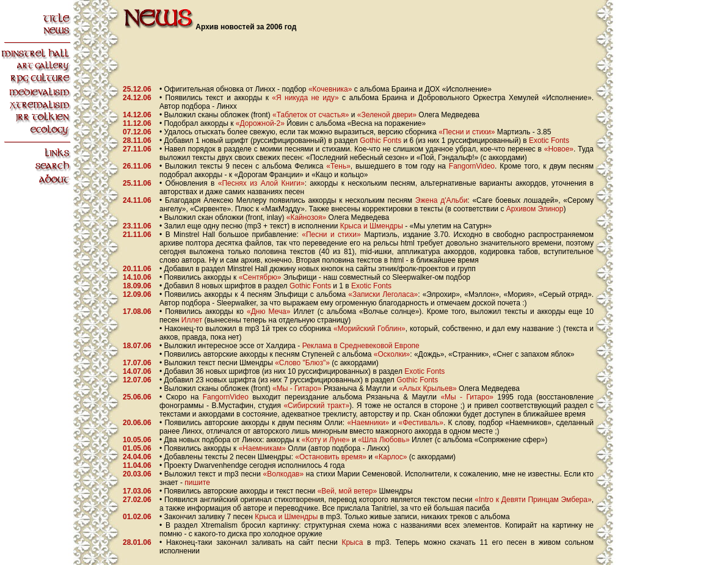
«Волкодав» (284, 474)
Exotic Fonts (549, 140)
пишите (197, 483)
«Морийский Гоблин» (369, 329)
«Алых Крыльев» (428, 388)
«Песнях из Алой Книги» (261, 183)
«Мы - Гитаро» (297, 388)
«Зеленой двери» (387, 115)
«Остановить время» (331, 457)
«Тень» (338, 166)
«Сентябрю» (260, 277)
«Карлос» (391, 457)
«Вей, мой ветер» (348, 491)
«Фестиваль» (421, 423)
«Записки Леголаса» (383, 294)
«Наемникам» (262, 448)
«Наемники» (368, 423)
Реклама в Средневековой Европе (361, 346)
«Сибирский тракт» (316, 406)
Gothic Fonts (380, 140)
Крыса (352, 542)
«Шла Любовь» (384, 440)
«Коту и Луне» (326, 440)
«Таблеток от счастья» (311, 115)
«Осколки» (392, 354)
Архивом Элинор (535, 209)
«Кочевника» (330, 89)
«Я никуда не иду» (305, 98)
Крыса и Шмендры (372, 226)
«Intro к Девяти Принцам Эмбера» (533, 500)
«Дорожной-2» (260, 123)
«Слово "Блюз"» (302, 363)
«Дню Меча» (268, 312)
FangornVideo (472, 166)
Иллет (192, 320)
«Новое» (559, 149)
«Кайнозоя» (306, 217)
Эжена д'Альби (442, 200)
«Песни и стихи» (467, 132)
